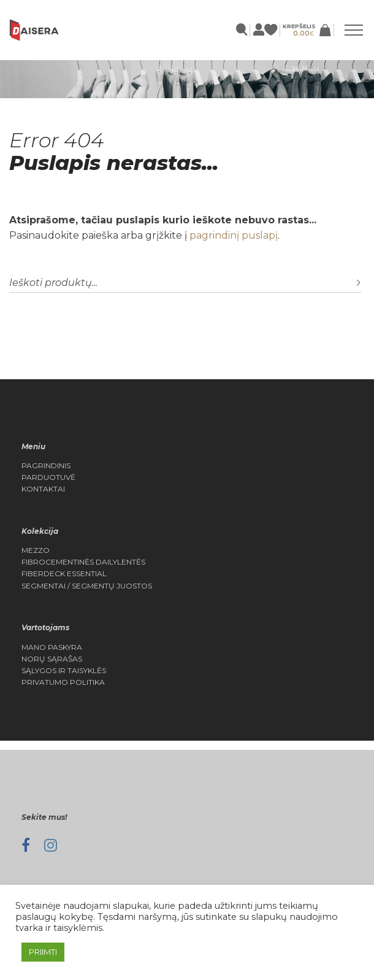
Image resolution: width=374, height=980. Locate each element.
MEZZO (36, 550)
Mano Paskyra (52, 647)
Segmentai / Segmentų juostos (87, 586)
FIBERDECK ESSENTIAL (64, 574)
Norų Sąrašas (52, 659)
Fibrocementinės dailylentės (83, 562)
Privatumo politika (63, 682)
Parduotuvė (48, 477)
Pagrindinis (46, 466)
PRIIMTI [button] (43, 952)
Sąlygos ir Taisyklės (64, 671)
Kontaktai (43, 489)
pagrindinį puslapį (234, 235)
